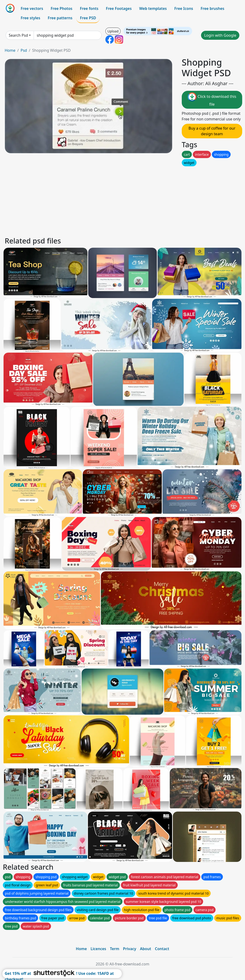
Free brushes (212, 8)
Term (115, 949)
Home (10, 50)
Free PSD (88, 18)
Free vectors (32, 8)
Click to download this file (212, 100)
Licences (98, 949)
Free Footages (119, 8)
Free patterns (60, 18)
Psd (24, 50)
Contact (162, 949)
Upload (113, 31)
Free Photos (61, 8)
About (145, 949)
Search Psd (18, 35)
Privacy (130, 949)
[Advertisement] (122, 200)
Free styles (30, 18)
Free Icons (184, 8)
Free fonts (89, 8)
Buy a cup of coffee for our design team (212, 131)
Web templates (153, 8)
